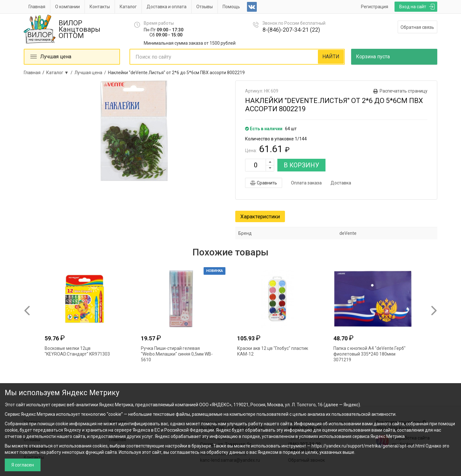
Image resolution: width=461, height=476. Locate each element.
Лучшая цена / (91, 73)
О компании (67, 7)
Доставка (341, 183)
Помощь (231, 7)
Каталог (128, 7)
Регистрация (375, 7)
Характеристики (260, 216)
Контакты (100, 7)
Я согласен (23, 465)
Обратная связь (417, 27)
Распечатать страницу (404, 91)
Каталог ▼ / (60, 73)
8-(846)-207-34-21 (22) (291, 30)
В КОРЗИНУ (301, 165)
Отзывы (205, 7)
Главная (37, 7)
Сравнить (264, 183)
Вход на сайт (413, 7)
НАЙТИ (331, 57)
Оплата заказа (306, 183)
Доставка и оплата (167, 7)
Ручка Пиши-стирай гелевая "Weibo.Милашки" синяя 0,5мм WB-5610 (177, 354)
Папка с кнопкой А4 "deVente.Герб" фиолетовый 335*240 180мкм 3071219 (369, 354)
